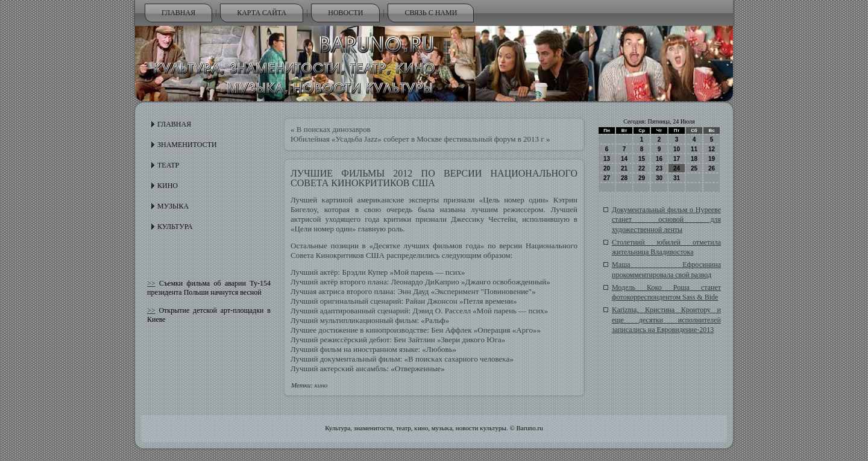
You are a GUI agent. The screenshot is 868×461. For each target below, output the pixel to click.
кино (321, 385)
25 (694, 168)
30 (659, 178)
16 (659, 159)
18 (694, 159)
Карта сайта (262, 13)
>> (151, 283)
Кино (168, 186)
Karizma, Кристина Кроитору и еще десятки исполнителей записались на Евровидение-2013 (666, 320)
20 (607, 168)
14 (624, 159)
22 (642, 168)
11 (694, 149)
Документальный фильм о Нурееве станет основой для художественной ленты (666, 220)
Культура (175, 227)
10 (677, 149)
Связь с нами (431, 13)
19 (712, 159)
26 (712, 168)
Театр (168, 165)
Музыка (173, 206)
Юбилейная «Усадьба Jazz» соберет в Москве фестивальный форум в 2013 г (417, 139)
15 (642, 159)
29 (642, 178)
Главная (178, 13)
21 (624, 168)
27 (607, 178)
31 (677, 178)
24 (677, 168)
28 (624, 178)
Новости (345, 13)
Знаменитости (187, 145)
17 (677, 159)
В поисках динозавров (334, 129)
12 (712, 149)
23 (659, 168)
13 (607, 159)
